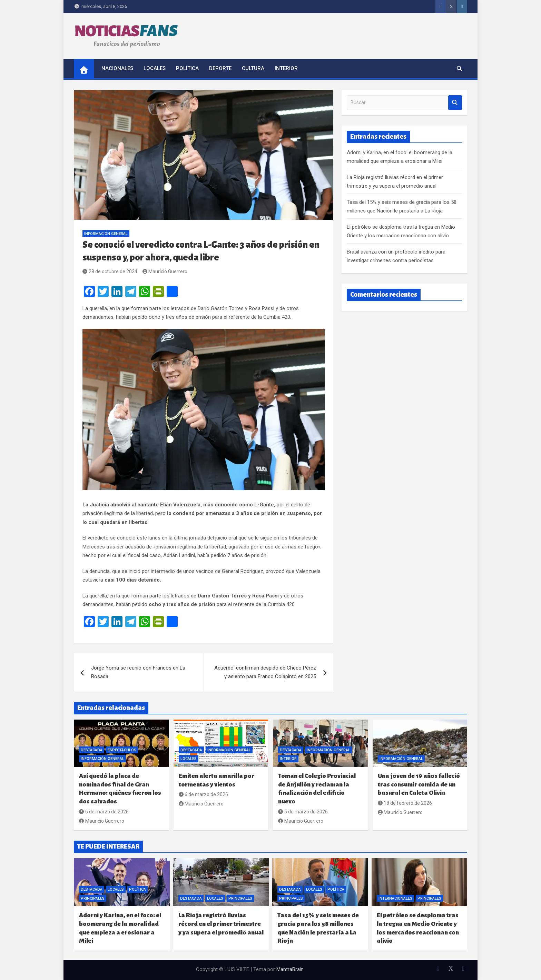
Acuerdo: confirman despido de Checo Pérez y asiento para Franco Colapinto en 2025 (265, 672)
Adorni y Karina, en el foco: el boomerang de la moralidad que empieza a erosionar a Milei (120, 928)
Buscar (455, 103)
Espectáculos (122, 750)
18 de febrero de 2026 (405, 803)
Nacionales (117, 68)
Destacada (92, 750)
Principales (93, 898)
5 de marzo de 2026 (303, 812)
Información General (106, 234)
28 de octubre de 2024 (110, 271)
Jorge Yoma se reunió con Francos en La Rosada (138, 672)
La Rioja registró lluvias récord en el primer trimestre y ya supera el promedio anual (221, 924)
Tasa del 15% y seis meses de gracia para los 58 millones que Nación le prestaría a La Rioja (318, 928)
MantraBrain (290, 969)
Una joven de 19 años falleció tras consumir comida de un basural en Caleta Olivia (419, 784)
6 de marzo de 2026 (104, 812)
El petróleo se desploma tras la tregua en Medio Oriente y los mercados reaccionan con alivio (418, 928)
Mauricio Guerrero (165, 271)
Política (187, 68)
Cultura (253, 68)
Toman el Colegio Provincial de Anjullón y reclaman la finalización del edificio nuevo (317, 789)
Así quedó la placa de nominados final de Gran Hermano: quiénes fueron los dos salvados (120, 789)
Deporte (220, 68)
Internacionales (395, 898)
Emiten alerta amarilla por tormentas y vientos (217, 780)
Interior (286, 68)
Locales (155, 68)
